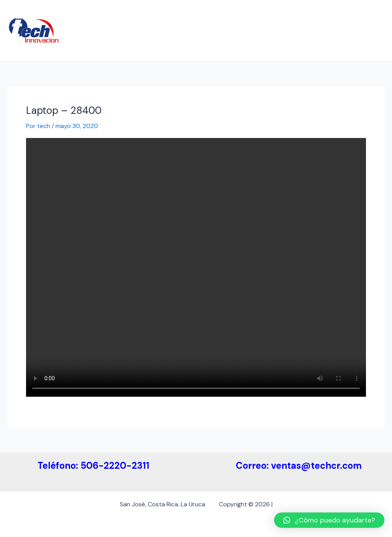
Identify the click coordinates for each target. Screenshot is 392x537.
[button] (329, 520)
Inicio (87, 15)
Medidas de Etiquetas (261, 15)
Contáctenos (98, 46)
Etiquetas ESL (323, 15)
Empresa (118, 15)
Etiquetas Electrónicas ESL (180, 15)
